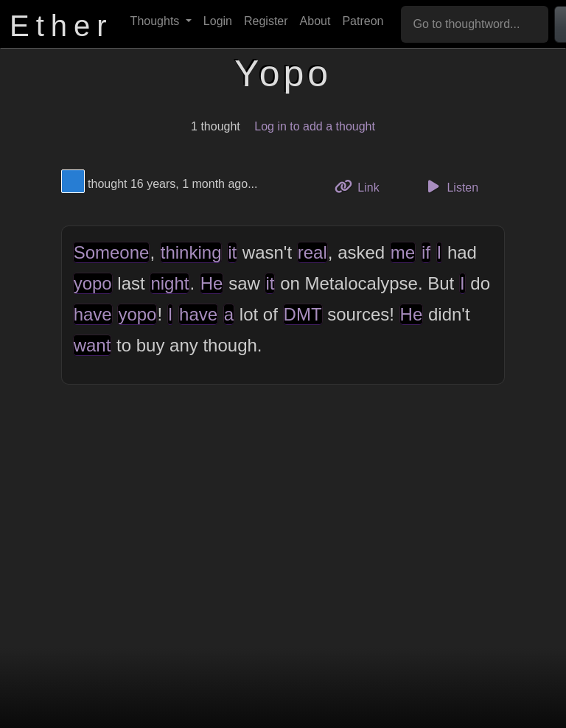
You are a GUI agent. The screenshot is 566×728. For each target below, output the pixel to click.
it (232, 252)
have (93, 314)
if (426, 252)
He (212, 283)
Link (363, 186)
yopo (93, 283)
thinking (191, 252)
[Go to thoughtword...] (475, 24)
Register (266, 21)
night (170, 283)
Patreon (363, 21)
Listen (450, 186)
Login (218, 21)
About (315, 21)
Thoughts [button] (157, 21)
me (403, 252)
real (312, 252)
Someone (112, 252)
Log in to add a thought (315, 126)
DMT (303, 314)
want (92, 345)
